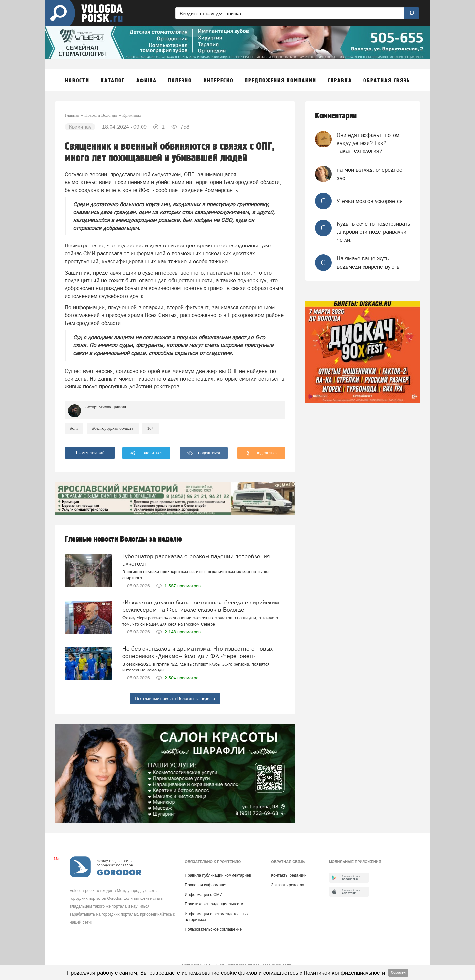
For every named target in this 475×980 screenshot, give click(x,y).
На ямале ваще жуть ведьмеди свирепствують (368, 262)
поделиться (146, 453)
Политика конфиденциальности (214, 904)
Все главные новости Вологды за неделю (175, 698)
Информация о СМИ (204, 895)
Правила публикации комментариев (218, 875)
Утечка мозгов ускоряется (370, 201)
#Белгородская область (113, 428)
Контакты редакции (289, 875)
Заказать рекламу (288, 885)
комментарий (90, 453)
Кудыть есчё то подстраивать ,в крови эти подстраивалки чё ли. (373, 232)
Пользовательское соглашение (213, 929)
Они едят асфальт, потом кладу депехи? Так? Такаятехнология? (368, 143)
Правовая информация (206, 885)
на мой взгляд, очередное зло (370, 174)
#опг (74, 428)
